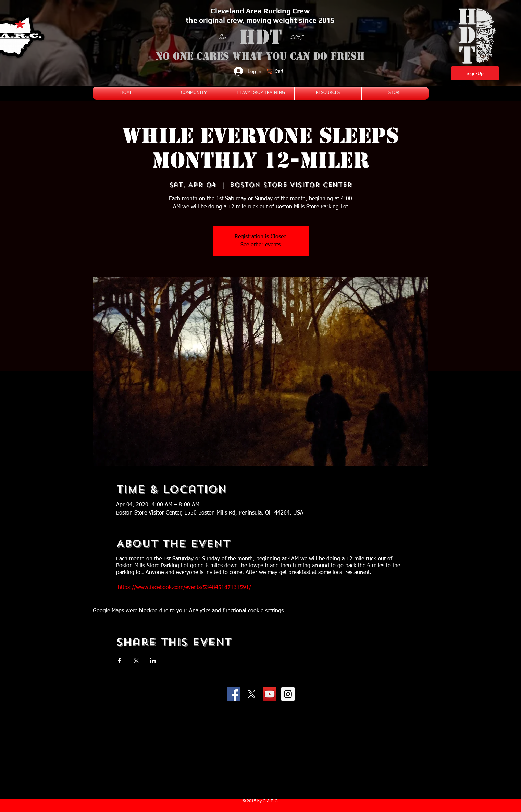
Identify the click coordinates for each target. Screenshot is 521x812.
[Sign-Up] (475, 73)
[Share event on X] (136, 661)
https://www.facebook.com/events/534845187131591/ (184, 588)
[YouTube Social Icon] (270, 694)
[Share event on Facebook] (119, 661)
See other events (260, 245)
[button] (279, 71)
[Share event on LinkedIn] (153, 661)
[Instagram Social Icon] (288, 694)
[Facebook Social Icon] (233, 694)
